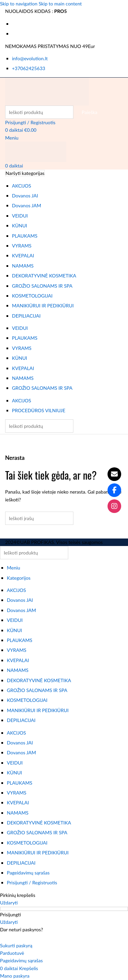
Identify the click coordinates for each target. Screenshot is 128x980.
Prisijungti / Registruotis (32, 882)
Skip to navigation (19, 4)
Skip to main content (60, 4)
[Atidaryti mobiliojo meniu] (12, 138)
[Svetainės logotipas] (47, 91)
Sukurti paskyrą (16, 945)
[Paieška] (39, 112)
